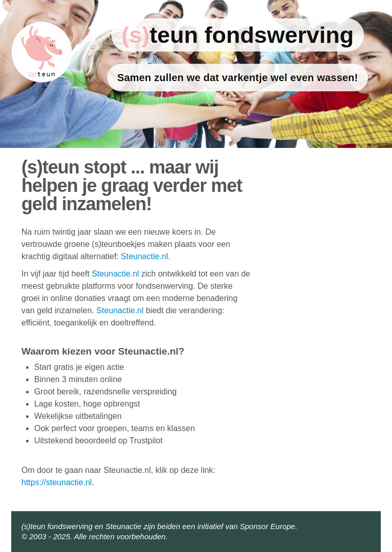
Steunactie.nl (145, 256)
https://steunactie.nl (57, 482)
